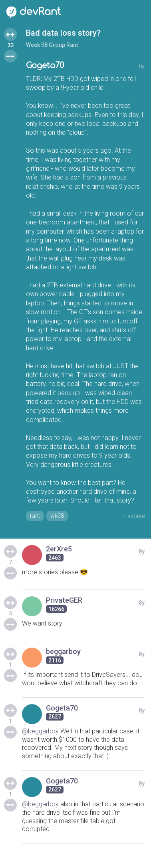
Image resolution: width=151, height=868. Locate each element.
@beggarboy (40, 731)
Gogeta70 (45, 66)
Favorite (134, 516)
